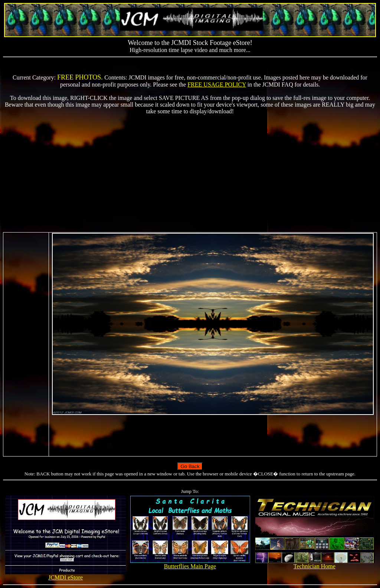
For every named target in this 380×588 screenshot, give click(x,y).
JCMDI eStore (65, 575)
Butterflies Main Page (190, 564)
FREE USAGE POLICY (217, 85)
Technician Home (315, 564)
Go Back (190, 466)
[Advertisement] (190, 173)
